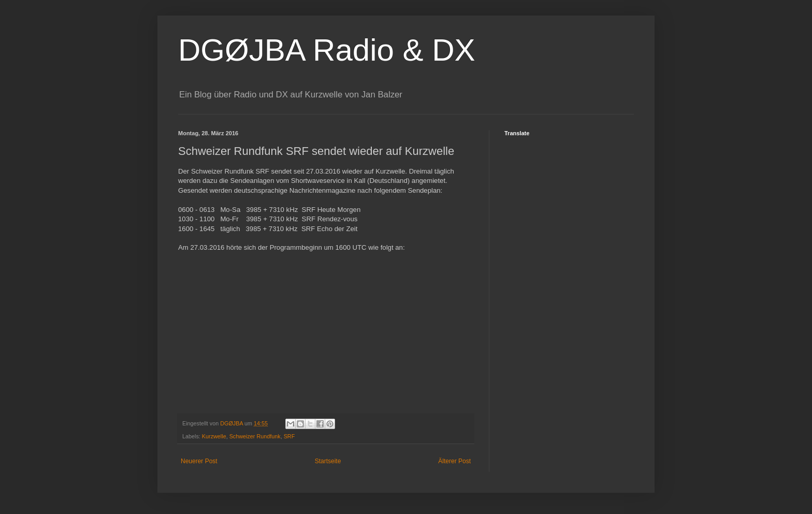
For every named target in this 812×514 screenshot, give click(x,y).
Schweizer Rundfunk (255, 436)
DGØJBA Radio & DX (327, 50)
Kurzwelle (214, 436)
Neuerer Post (199, 461)
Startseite (328, 461)
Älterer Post (454, 461)
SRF (289, 436)
